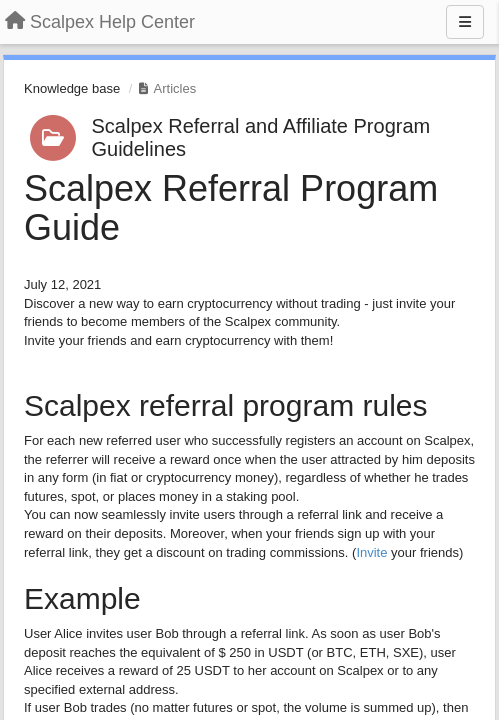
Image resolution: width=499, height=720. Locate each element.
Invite (371, 552)
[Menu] (465, 22)
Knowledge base (72, 88)
